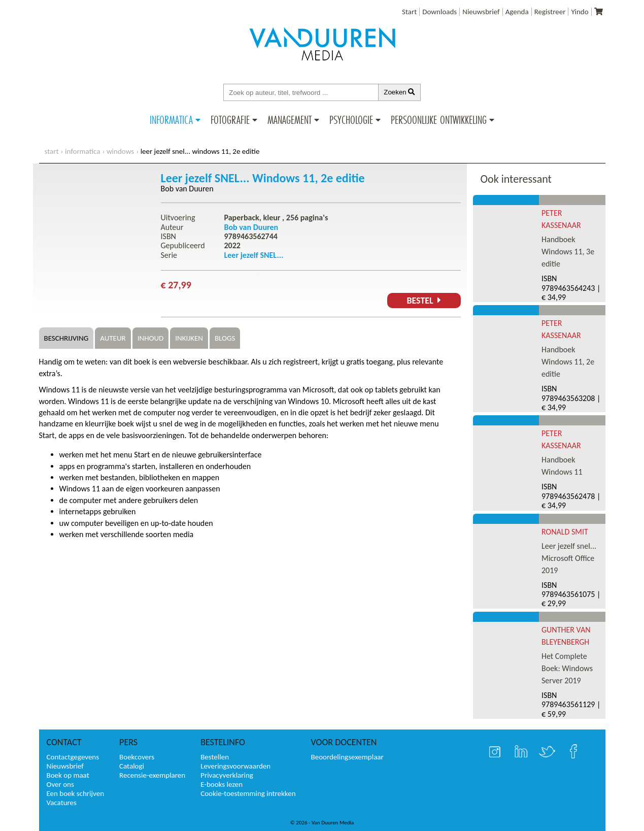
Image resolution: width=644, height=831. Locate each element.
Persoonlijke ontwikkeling (439, 120)
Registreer (550, 12)
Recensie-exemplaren (152, 775)
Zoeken (399, 92)
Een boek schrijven (76, 793)
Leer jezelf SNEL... (254, 255)
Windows (120, 151)
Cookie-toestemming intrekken (248, 793)
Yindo (580, 12)
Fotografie (230, 120)
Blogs (225, 338)
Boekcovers (137, 757)
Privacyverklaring (227, 775)
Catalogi (132, 766)
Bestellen (215, 757)
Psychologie (351, 120)
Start (409, 12)
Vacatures (62, 803)
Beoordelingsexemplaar (347, 757)
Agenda (517, 12)
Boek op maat (68, 775)
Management (290, 120)
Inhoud (151, 338)
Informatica (171, 120)
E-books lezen (222, 784)
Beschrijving (66, 338)
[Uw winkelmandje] (599, 12)
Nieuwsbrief (481, 12)
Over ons (60, 784)
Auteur (113, 338)
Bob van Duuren (187, 189)
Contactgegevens (73, 757)
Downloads (439, 12)
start (52, 151)
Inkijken (189, 338)
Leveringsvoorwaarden (235, 766)
